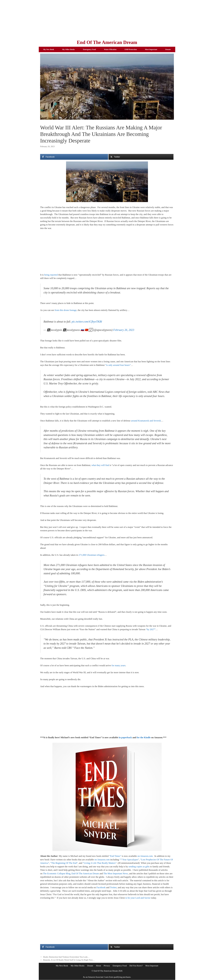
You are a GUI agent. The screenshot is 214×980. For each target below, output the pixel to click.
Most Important (151, 49)
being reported (51, 275)
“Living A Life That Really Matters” (100, 863)
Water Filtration (110, 49)
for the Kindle (144, 737)
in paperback (125, 737)
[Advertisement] (107, 19)
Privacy (107, 966)
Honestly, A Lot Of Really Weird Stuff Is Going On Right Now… (69, 960)
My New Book (49, 49)
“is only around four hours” (118, 365)
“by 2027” (151, 629)
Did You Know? (136, 966)
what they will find (100, 465)
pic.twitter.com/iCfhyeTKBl (87, 322)
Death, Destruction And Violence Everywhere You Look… (66, 957)
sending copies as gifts (139, 867)
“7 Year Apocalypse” (129, 860)
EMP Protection (131, 49)
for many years (119, 665)
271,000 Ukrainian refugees (92, 555)
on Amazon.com (145, 856)
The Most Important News (116, 874)
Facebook (101, 887)
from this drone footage (66, 310)
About (98, 966)
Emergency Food (89, 49)
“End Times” (115, 856)
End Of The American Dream (107, 42)
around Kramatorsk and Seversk (146, 421)
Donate (168, 49)
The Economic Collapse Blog (57, 874)
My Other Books (69, 49)
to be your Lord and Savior (138, 898)
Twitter (113, 887)
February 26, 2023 (124, 330)
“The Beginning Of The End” (64, 863)
